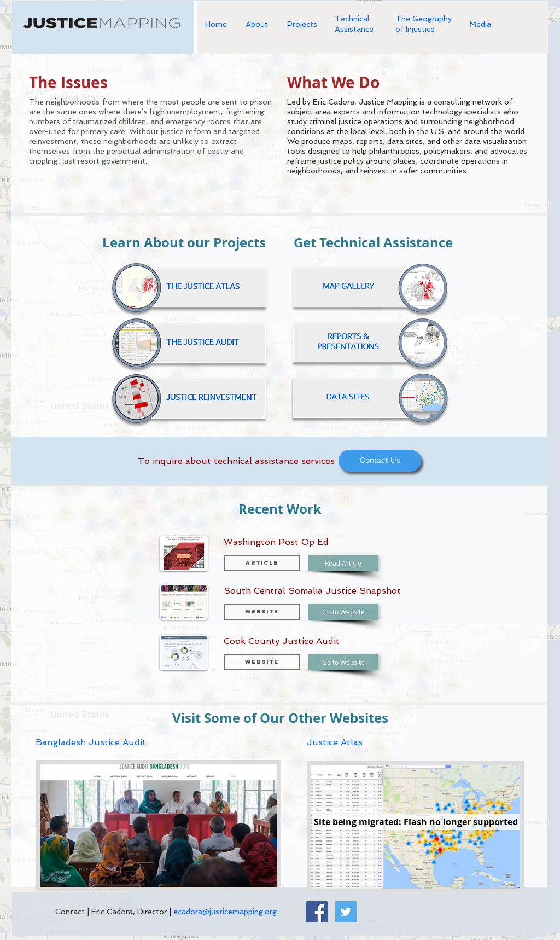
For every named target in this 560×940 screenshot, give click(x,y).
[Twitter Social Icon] (346, 912)
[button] (262, 612)
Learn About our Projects (184, 242)
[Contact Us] (380, 461)
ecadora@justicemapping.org (225, 912)
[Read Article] (343, 563)
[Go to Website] (343, 612)
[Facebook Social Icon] (317, 912)
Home (216, 24)
